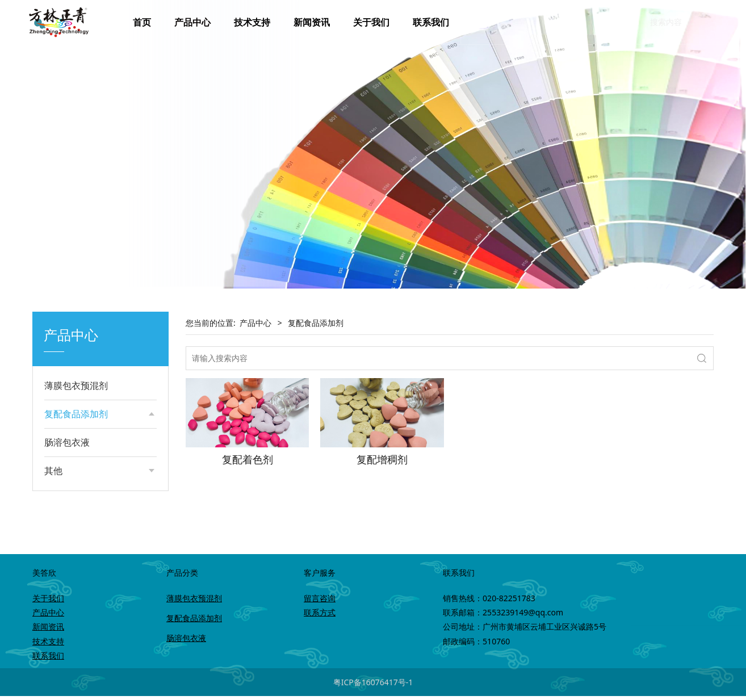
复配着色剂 (76, 437)
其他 (53, 515)
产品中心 (192, 22)
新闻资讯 (312, 22)
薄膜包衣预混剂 (76, 385)
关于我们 (371, 22)
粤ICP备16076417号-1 (373, 686)
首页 (142, 22)
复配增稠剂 (76, 457)
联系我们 (431, 22)
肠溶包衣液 (67, 487)
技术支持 (252, 22)
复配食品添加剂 (76, 414)
